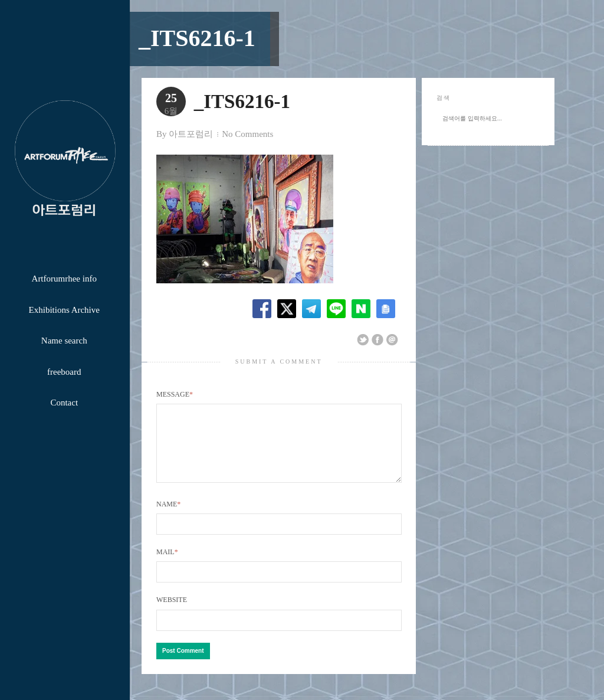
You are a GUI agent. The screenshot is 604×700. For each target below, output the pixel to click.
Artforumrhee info (64, 279)
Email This (392, 340)
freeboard (64, 372)
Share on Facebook (377, 340)
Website (172, 614)
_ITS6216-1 (197, 39)
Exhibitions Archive (64, 310)
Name (168, 518)
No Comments (247, 134)
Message (175, 394)
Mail (167, 566)
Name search (64, 341)
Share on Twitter (363, 340)
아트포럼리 (191, 134)
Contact (64, 403)
